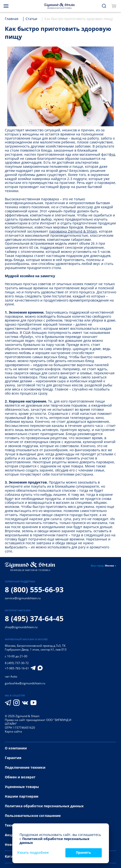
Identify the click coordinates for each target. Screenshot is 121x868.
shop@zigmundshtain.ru (21, 627)
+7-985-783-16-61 (17, 668)
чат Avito (11, 676)
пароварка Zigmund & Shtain (73, 231)
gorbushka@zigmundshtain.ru (25, 683)
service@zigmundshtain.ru (23, 598)
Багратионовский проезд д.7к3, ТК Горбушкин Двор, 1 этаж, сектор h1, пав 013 (36, 648)
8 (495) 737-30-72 (17, 663)
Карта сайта (13, 731)
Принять (83, 852)
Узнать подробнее (33, 853)
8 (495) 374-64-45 (34, 618)
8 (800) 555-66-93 (34, 589)
